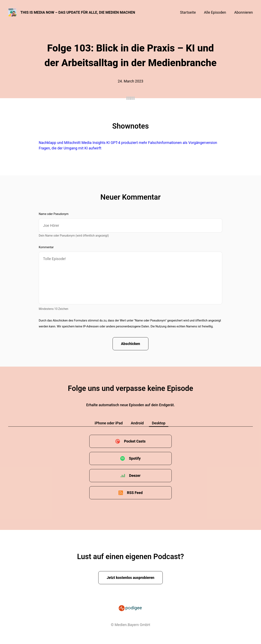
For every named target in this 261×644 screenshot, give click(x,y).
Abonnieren (244, 12)
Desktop (159, 423)
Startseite (188, 12)
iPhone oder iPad (109, 423)
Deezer (135, 476)
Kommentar (46, 247)
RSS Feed (135, 493)
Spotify (135, 459)
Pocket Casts (135, 441)
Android (137, 423)
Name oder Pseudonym (54, 214)
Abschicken (131, 344)
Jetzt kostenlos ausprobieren (131, 578)
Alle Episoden (215, 12)
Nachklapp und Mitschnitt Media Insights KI (74, 143)
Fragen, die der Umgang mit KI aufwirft (70, 148)
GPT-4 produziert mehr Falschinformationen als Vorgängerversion (164, 143)
